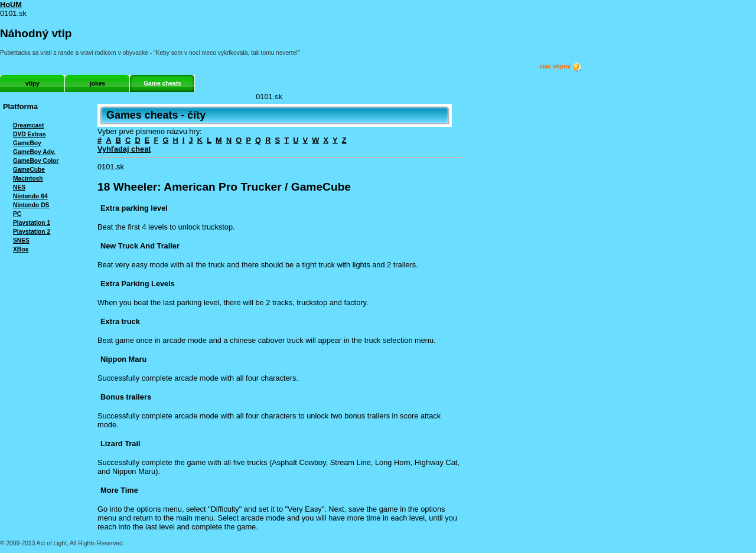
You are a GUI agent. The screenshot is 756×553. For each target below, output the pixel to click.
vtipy (32, 84)
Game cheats (162, 84)
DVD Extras (30, 134)
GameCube (29, 170)
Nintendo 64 (30, 196)
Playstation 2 (32, 232)
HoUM (11, 4)
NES (19, 187)
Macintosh (28, 179)
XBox (21, 249)
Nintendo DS (31, 205)
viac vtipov (561, 67)
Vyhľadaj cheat (124, 149)
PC (17, 214)
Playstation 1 (32, 223)
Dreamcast (28, 125)
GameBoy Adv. (34, 152)
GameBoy (27, 143)
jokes (97, 84)
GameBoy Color (36, 161)
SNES (21, 240)
